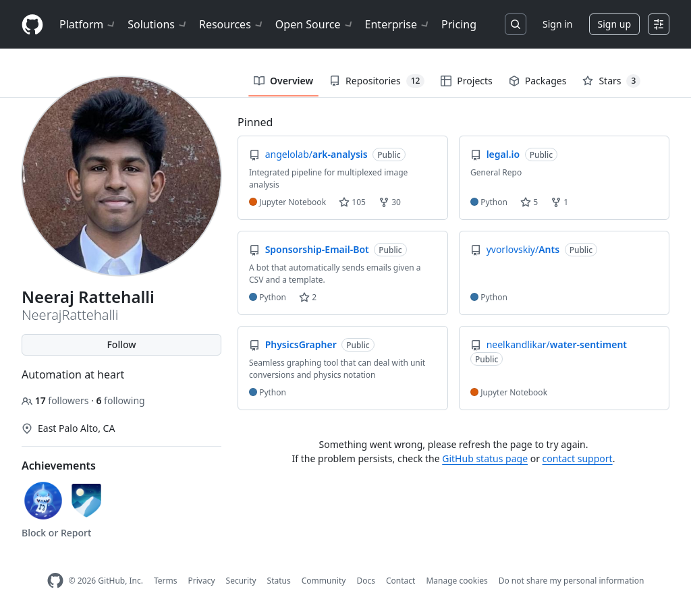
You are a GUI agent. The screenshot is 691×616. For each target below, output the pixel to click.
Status (279, 581)
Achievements (59, 466)
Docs (366, 581)
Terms (166, 581)
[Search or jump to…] (516, 24)
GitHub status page (485, 458)
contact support (578, 458)
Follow (121, 344)
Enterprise (398, 24)
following (120, 400)
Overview (283, 81)
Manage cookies (457, 581)
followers (56, 400)
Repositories (377, 81)
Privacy (202, 581)
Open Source (315, 24)
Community (324, 581)
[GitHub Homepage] (55, 581)
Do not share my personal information (572, 581)
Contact (400, 581)
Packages (538, 81)
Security (241, 581)
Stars (611, 81)
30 (390, 202)
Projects (466, 81)
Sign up (614, 24)
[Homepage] (32, 25)
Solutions (158, 24)
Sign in (557, 24)
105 (352, 202)
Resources (232, 24)
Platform (88, 24)
